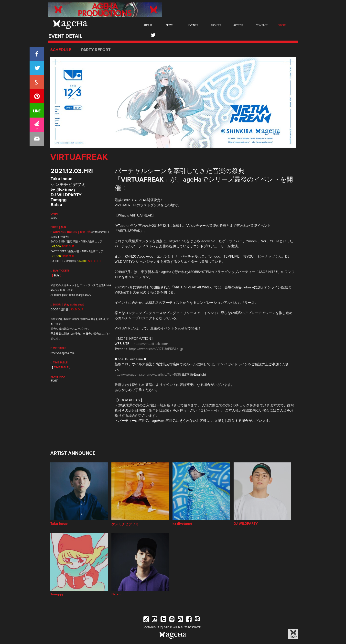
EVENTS (193, 25)
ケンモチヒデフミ (68, 185)
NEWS (170, 25)
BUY (57, 276)
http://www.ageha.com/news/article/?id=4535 (148, 375)
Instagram (155, 620)
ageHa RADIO (197, 620)
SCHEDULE (61, 50)
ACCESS (238, 25)
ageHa (70, 24)
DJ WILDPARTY (66, 195)
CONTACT (262, 25)
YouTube (180, 620)
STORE (282, 25)
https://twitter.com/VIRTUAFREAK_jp (156, 349)
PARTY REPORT (96, 50)
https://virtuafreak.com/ (151, 344)
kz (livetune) (63, 190)
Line (172, 620)
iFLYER (54, 381)
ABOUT (148, 25)
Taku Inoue (61, 179)
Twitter (163, 620)
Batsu (56, 205)
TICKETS (216, 25)
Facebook (189, 620)
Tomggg (59, 200)
